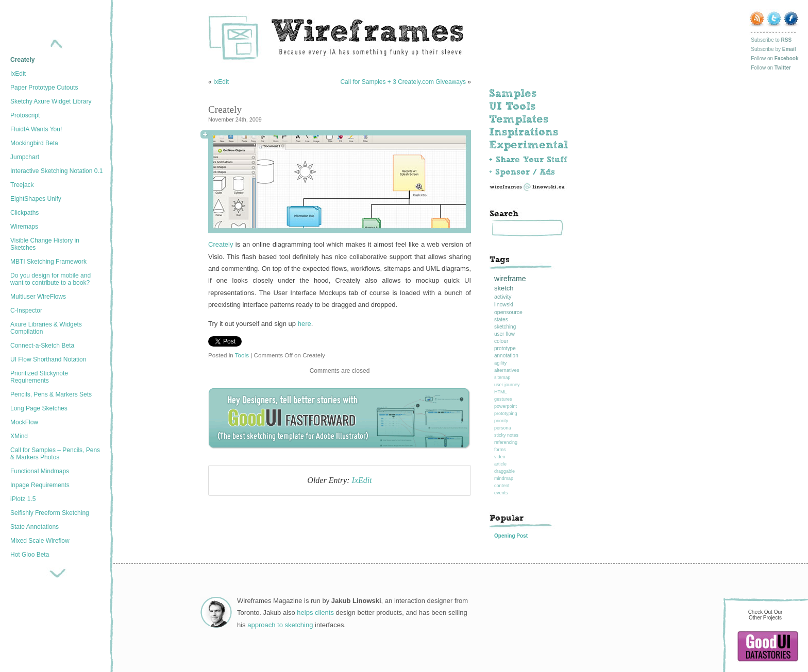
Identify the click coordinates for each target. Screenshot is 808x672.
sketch (504, 288)
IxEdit (18, 74)
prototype (505, 348)
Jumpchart (25, 157)
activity (503, 297)
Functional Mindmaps (40, 471)
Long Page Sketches (39, 408)
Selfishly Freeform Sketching (50, 513)
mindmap (504, 478)
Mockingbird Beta (34, 143)
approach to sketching (280, 625)
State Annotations (35, 527)
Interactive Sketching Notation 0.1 (56, 171)
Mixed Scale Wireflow (40, 541)
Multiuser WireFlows (38, 297)
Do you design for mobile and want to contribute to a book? (50, 279)
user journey (507, 385)
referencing (506, 442)
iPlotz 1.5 (23, 499)
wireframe (510, 279)
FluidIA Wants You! (36, 129)
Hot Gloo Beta (30, 555)
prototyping (506, 413)
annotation (506, 356)
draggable (504, 471)
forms (500, 450)
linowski (504, 304)
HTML (501, 392)
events (501, 493)
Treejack (22, 185)
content (502, 486)
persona (503, 428)
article (500, 464)
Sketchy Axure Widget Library (51, 101)
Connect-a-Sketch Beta (42, 346)
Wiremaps (24, 227)
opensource (508, 312)
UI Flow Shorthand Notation (48, 359)
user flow (504, 334)
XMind (19, 436)
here (305, 324)
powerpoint (506, 406)
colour (501, 341)
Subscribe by (773, 49)
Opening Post (511, 536)
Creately (22, 60)
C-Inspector (26, 311)
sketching (505, 327)
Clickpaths (24, 213)
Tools (242, 355)
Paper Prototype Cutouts (44, 88)
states (501, 320)
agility (500, 363)
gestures (503, 399)
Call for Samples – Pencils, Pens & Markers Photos (55, 454)
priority (501, 421)
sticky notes (506, 435)
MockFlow (24, 422)
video (500, 457)
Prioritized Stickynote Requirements (39, 377)
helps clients (315, 613)
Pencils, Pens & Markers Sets (51, 394)
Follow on (775, 58)
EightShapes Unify (36, 199)
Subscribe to (771, 40)
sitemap (502, 377)
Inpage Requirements (40, 485)
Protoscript (25, 115)
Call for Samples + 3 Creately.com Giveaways (403, 82)
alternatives (507, 370)
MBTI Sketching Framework (48, 262)
